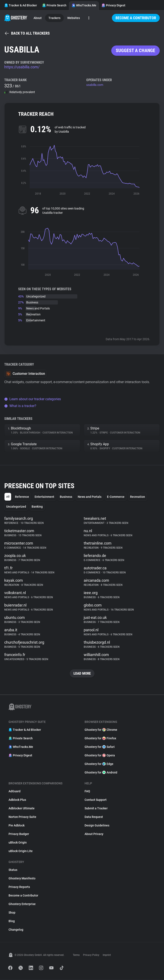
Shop (12, 913)
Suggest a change (135, 51)
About (38, 18)
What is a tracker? (20, 406)
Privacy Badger (19, 834)
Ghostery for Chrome (101, 730)
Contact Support (96, 800)
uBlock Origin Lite (21, 851)
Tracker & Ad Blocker (21, 5)
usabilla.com (95, 85)
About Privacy (94, 834)
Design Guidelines (97, 826)
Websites (74, 18)
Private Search (54, 5)
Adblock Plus (17, 800)
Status (13, 870)
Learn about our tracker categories (33, 399)
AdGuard (15, 791)
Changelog (16, 930)
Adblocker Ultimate (22, 809)
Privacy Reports (19, 887)
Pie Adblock (17, 826)
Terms (76, 955)
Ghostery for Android (101, 773)
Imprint (107, 955)
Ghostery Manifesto (22, 879)
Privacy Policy (91, 955)
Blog (12, 921)
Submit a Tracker (96, 809)
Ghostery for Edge (99, 764)
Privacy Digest (113, 5)
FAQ (87, 791)
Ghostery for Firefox (100, 738)
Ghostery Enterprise (22, 904)
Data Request (94, 817)
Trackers (54, 18)
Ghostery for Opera (100, 756)
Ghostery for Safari (100, 747)
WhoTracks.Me (84, 5)
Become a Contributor (136, 18)
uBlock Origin (18, 843)
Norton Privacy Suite (22, 817)
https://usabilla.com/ (22, 67)
